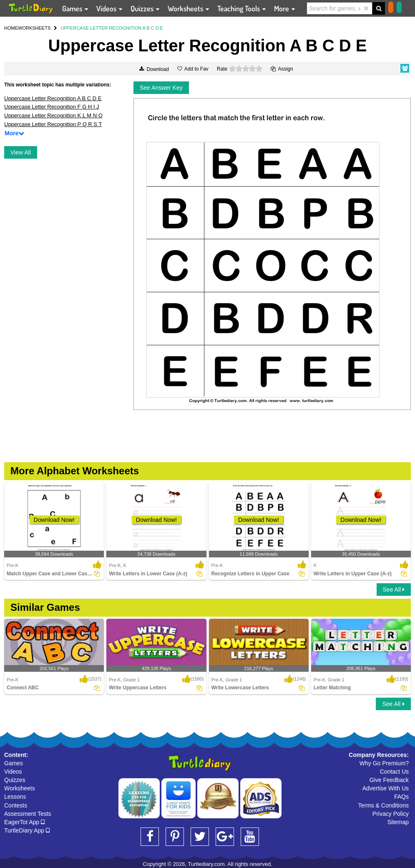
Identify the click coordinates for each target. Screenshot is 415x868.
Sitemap (398, 822)
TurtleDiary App (27, 830)
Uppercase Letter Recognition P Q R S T (53, 124)
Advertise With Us (386, 788)
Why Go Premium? (384, 763)
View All (21, 152)
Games (14, 763)
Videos (13, 772)
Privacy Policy (391, 814)
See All (394, 590)
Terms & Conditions (384, 805)
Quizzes (15, 780)
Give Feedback (389, 780)
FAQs (401, 797)
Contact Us (394, 772)
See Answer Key (161, 88)
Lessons (15, 797)
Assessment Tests (28, 814)
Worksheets (20, 788)
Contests (16, 805)
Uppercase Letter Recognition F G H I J (52, 107)
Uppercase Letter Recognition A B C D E (53, 98)
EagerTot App (24, 822)
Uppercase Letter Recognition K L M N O (53, 115)
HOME (11, 28)
